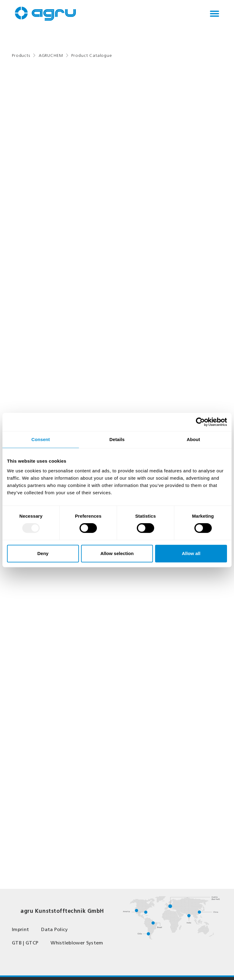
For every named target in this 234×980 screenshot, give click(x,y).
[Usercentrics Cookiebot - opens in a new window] (200, 422)
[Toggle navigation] (214, 14)
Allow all (191, 553)
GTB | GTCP (25, 943)
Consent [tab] (41, 439)
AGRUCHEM (51, 55)
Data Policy (55, 929)
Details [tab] (117, 439)
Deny (43, 553)
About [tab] (193, 439)
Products (21, 55)
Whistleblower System (77, 943)
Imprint (20, 929)
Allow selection (117, 553)
